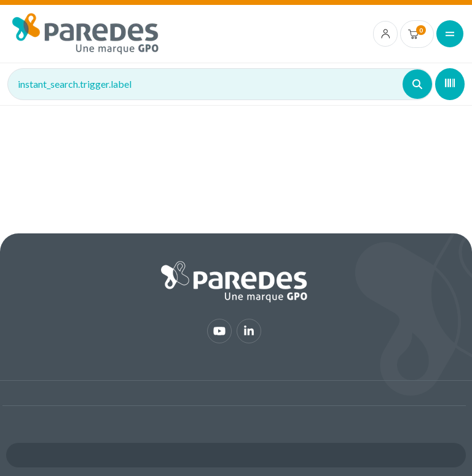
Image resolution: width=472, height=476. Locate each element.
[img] (85, 34)
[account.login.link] (386, 34)
